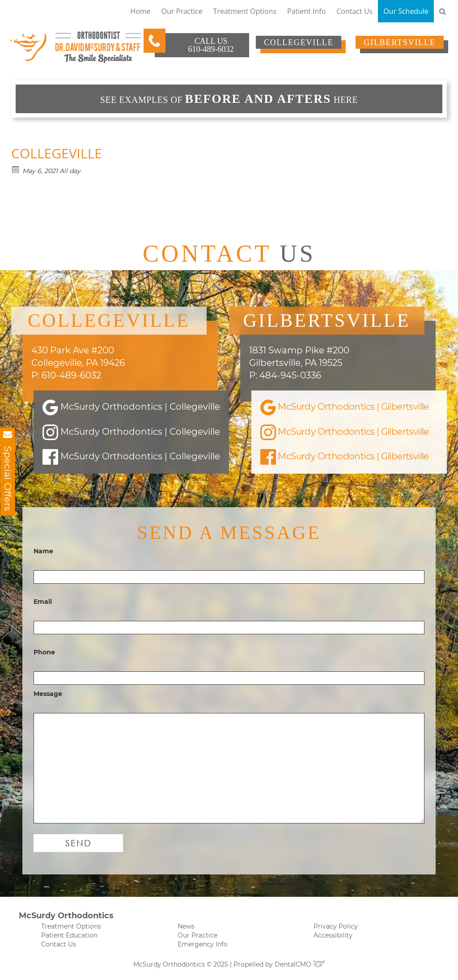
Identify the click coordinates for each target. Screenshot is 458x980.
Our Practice (182, 11)
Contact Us (354, 11)
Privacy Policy (336, 926)
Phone (44, 652)
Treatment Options (245, 11)
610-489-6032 (211, 49)
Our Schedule (406, 11)
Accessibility (333, 935)
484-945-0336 (290, 375)
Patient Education (69, 935)
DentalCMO (300, 964)
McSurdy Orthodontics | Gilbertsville (345, 407)
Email (43, 602)
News (186, 926)
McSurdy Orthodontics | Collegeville (131, 407)
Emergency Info (203, 944)
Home (140, 11)
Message (48, 694)
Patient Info (306, 11)
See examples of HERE (229, 99)
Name (43, 551)
